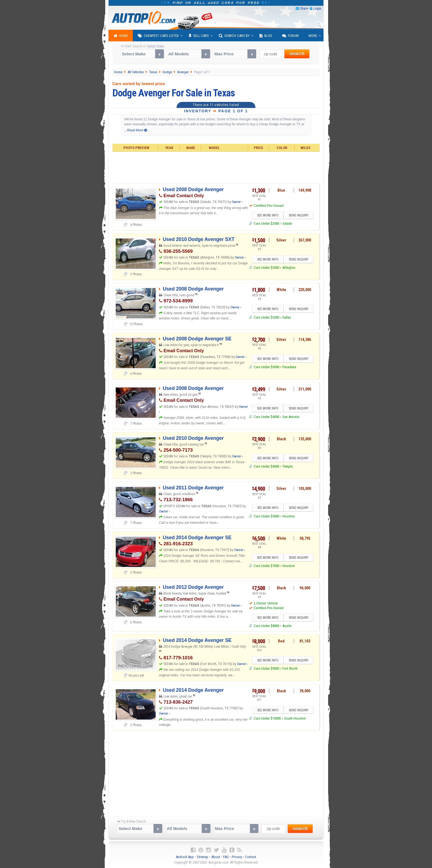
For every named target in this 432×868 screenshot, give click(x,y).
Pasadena (289, 367)
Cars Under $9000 (266, 669)
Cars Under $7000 (266, 566)
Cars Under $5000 (266, 516)
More (313, 36)
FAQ (226, 857)
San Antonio (291, 417)
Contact (251, 857)
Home (121, 36)
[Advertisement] (216, 167)
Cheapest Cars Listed (158, 36)
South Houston (295, 719)
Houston (289, 516)
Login (317, 8)
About (216, 857)
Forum (290, 36)
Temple (287, 467)
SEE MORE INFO (268, 215)
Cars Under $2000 (266, 224)
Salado (287, 224)
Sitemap (202, 857)
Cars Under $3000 (266, 367)
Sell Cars (199, 36)
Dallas (287, 317)
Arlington (289, 268)
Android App (185, 857)
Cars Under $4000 (266, 417)
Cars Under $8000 (266, 626)
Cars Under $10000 (267, 719)
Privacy (237, 857)
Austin (287, 626)
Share (304, 8)
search (297, 54)
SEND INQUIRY (299, 215)
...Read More (136, 130)
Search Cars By (234, 36)
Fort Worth (290, 669)
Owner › (237, 202)
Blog (266, 36)
